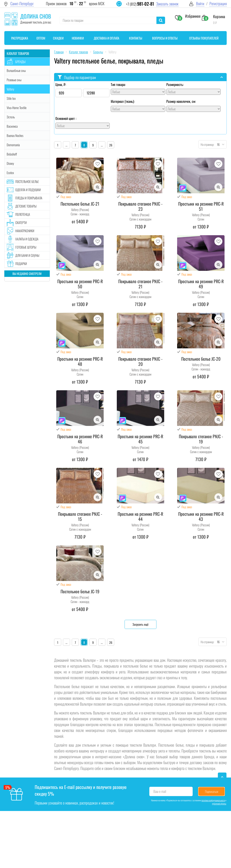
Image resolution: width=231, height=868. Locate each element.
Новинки (78, 38)
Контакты (136, 38)
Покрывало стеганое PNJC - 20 (140, 361)
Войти (200, 4)
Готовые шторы (26, 247)
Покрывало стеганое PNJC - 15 (80, 516)
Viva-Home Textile (17, 108)
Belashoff (12, 154)
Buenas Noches (15, 135)
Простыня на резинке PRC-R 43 (201, 516)
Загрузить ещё (140, 624)
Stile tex (11, 98)
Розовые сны (14, 80)
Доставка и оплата (106, 38)
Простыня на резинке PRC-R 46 (80, 439)
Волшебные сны (16, 70)
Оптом (41, 38)
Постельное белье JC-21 (80, 204)
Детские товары (26, 206)
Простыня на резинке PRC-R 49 (201, 284)
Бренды (20, 62)
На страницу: (206, 144)
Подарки (21, 263)
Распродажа (20, 38)
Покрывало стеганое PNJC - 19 (201, 439)
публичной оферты (219, 804)
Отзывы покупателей (204, 38)
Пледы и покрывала (29, 198)
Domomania (13, 145)
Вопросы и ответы (165, 38)
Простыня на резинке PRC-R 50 (80, 284)
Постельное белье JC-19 (80, 591)
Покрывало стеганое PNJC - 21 (140, 284)
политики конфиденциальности (213, 800)
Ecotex (10, 173)
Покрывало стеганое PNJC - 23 (140, 206)
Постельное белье (27, 181)
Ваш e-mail (160, 791)
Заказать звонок (167, 4)
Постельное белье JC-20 (201, 359)
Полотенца (23, 214)
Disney (10, 163)
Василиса (12, 126)
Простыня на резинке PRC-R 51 (201, 206)
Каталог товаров (18, 53)
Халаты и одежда (27, 239)
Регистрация (218, 4)
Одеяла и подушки (28, 190)
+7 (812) (140, 4)
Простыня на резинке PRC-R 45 (140, 439)
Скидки (58, 38)
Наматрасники (25, 231)
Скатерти (21, 222)
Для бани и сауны (27, 255)
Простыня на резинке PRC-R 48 (80, 361)
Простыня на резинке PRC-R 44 (140, 516)
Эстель (11, 117)
